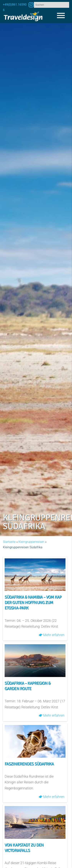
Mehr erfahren (52, 635)
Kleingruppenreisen (31, 542)
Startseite (9, 542)
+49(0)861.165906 (15, 7)
